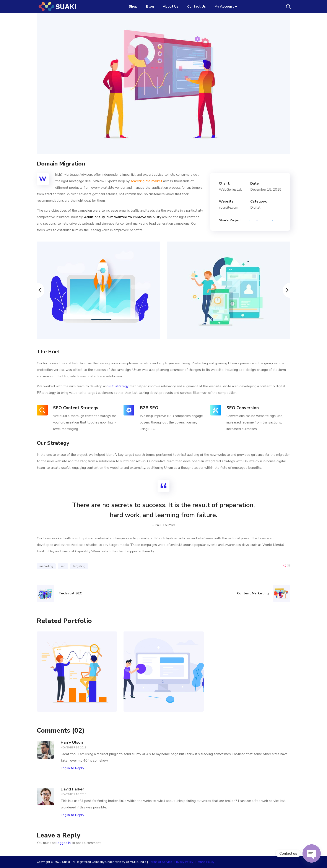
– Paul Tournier (164, 525)
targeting (79, 566)
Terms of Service (160, 862)
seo (63, 566)
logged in (64, 843)
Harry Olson (72, 742)
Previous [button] (37, 290)
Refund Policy (205, 862)
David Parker (72, 789)
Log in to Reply (72, 768)
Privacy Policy (184, 862)
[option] (99, 290)
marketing (46, 566)
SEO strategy (118, 386)
